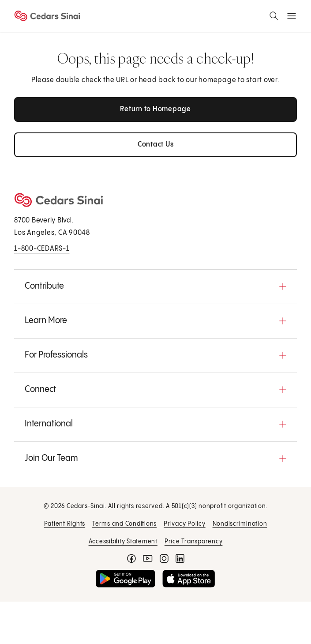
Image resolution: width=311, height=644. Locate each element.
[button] (155, 286)
